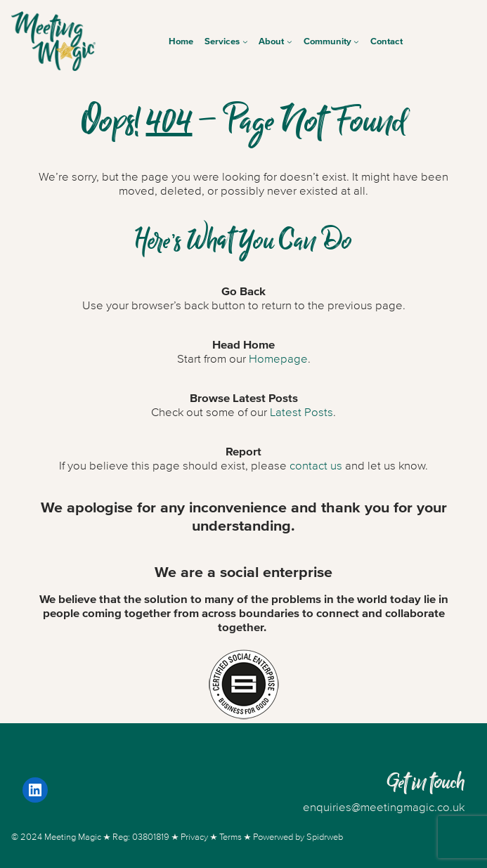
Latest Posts (301, 413)
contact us (316, 466)
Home (181, 41)
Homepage (278, 359)
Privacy (194, 837)
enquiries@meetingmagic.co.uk (384, 808)
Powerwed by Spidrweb (298, 837)
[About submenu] (290, 41)
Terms (230, 837)
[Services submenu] (245, 41)
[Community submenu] (356, 41)
